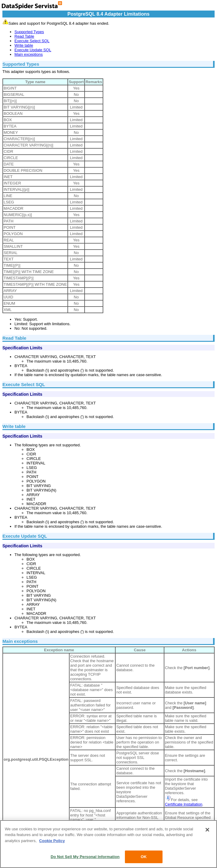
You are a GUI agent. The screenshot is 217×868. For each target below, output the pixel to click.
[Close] (207, 830)
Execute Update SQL (33, 50)
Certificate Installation (184, 804)
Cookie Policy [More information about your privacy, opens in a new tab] (52, 841)
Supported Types (29, 32)
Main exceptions (29, 54)
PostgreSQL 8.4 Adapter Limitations (108, 14)
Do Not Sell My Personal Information (85, 857)
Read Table (24, 36)
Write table (24, 45)
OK (144, 857)
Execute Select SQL (32, 41)
